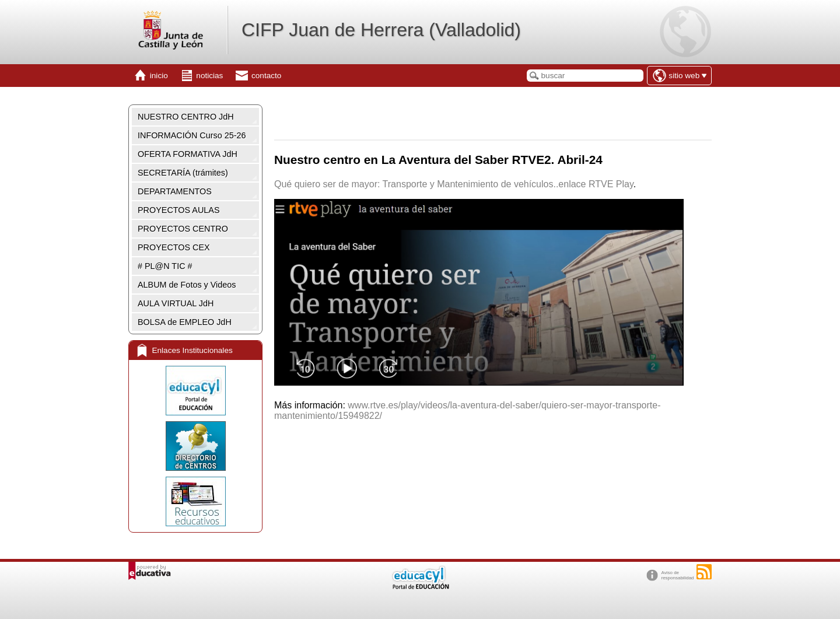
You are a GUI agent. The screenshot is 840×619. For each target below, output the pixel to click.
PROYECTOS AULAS (179, 210)
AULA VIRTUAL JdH (176, 303)
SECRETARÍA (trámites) (183, 173)
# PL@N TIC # (165, 266)
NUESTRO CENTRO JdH (186, 117)
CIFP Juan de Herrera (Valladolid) (381, 30)
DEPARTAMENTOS (175, 191)
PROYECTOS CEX (174, 247)
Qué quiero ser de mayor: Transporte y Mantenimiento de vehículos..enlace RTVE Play (454, 184)
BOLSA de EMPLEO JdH (185, 322)
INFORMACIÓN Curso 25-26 (192, 135)
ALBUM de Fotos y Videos (187, 285)
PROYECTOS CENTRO (183, 229)
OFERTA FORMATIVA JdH (188, 154)
